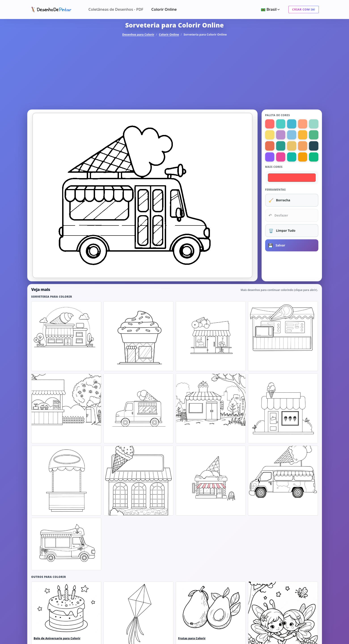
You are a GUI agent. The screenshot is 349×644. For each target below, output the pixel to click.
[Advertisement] (175, 73)
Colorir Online (164, 9)
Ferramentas (276, 190)
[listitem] (66, 336)
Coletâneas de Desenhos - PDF (116, 9)
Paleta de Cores (278, 115)
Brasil (271, 9)
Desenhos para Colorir (138, 34)
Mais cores (274, 167)
